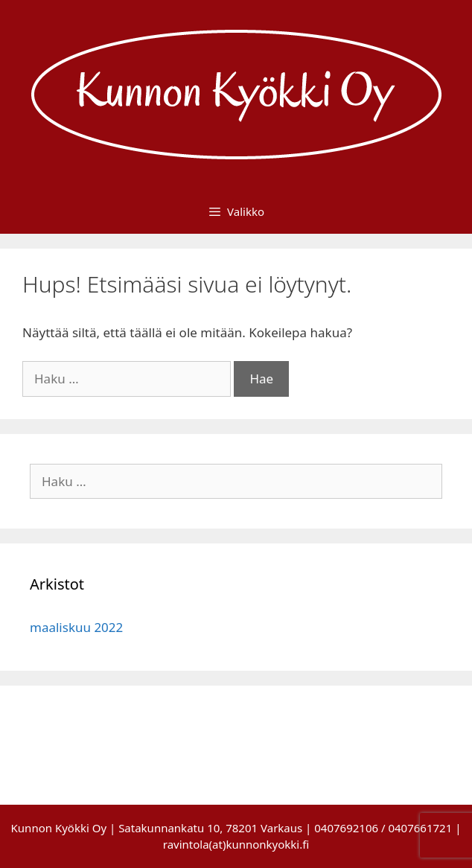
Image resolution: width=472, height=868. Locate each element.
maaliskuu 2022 (76, 627)
